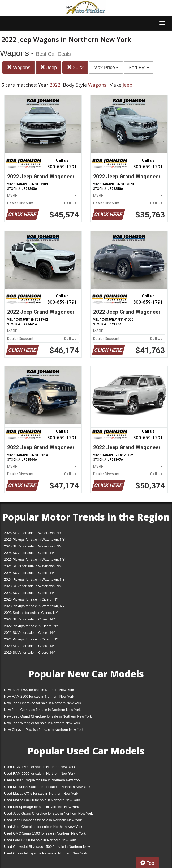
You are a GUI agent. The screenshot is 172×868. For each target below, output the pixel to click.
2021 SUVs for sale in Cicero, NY (29, 633)
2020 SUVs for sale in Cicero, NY (29, 646)
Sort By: (139, 68)
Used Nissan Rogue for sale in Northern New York (42, 780)
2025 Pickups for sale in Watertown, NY (34, 559)
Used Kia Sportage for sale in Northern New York (41, 807)
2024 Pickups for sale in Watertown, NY (34, 579)
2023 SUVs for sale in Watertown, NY (33, 586)
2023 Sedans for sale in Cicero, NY (31, 613)
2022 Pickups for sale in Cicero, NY (31, 626)
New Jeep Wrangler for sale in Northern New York (42, 723)
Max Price (106, 68)
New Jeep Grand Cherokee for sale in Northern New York (48, 716)
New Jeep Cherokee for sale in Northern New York (42, 703)
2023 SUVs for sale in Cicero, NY (29, 593)
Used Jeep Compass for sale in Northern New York (43, 820)
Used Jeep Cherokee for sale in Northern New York (43, 827)
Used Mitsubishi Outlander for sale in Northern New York (47, 787)
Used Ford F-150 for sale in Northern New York (40, 840)
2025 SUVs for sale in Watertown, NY (33, 546)
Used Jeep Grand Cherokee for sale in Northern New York (48, 813)
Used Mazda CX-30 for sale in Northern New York (42, 800)
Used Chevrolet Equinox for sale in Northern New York (46, 853)
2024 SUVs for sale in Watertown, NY (33, 566)
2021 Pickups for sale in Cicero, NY (31, 639)
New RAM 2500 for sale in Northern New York (39, 696)
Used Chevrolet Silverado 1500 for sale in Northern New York (47, 848)
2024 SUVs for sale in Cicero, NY (29, 573)
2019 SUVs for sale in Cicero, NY (29, 653)
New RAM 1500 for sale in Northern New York (39, 690)
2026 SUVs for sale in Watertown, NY (33, 533)
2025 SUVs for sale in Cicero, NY (29, 553)
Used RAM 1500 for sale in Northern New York (40, 767)
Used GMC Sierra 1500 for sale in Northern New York (45, 833)
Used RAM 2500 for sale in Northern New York (40, 773)
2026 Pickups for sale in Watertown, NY (34, 540)
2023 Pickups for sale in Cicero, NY (31, 599)
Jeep (49, 67)
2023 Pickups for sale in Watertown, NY (34, 606)
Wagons (19, 67)
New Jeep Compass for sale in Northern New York (42, 710)
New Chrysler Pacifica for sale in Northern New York (44, 730)
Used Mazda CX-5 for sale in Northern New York (41, 793)
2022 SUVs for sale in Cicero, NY (29, 619)
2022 (75, 67)
